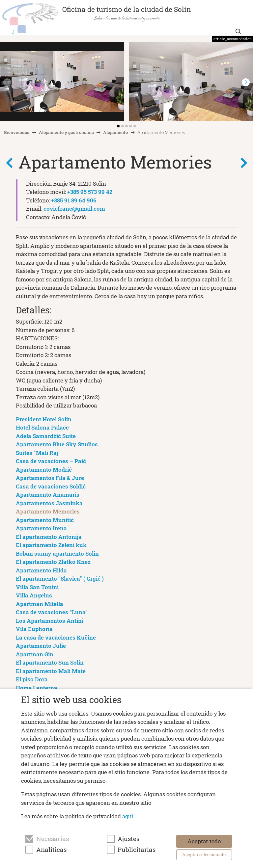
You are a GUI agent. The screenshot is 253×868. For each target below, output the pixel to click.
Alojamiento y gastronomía (66, 132)
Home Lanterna (37, 688)
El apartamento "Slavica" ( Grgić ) (60, 579)
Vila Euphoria (34, 629)
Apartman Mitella (40, 604)
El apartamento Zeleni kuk (51, 545)
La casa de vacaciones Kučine (56, 637)
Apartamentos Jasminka (49, 503)
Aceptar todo (204, 841)
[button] (246, 82)
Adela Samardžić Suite (46, 436)
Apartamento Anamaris (48, 495)
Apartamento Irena (41, 528)
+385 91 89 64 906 (74, 200)
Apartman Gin (35, 654)
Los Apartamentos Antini (50, 621)
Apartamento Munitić (45, 520)
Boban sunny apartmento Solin (57, 553)
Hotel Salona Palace (42, 427)
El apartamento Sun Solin (50, 662)
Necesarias (53, 839)
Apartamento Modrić (44, 470)
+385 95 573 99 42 (90, 192)
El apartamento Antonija (49, 537)
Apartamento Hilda (41, 570)
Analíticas (51, 850)
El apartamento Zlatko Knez (53, 562)
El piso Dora (32, 679)
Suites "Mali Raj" (38, 453)
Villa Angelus (34, 595)
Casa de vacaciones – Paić (51, 461)
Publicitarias (137, 850)
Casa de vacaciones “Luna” (52, 612)
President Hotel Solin (44, 419)
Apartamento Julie (41, 646)
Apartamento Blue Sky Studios (57, 444)
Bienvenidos (17, 132)
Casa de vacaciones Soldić (51, 486)
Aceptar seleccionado (204, 855)
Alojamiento (115, 132)
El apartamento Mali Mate (51, 671)
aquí (128, 816)
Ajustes (128, 839)
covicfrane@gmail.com (74, 209)
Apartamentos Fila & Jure (50, 478)
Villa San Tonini (37, 587)
